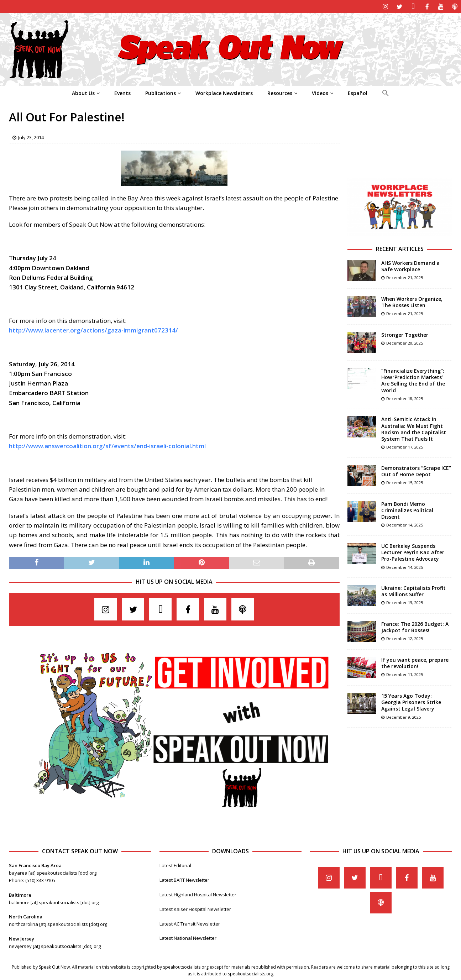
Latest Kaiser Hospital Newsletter (195, 908)
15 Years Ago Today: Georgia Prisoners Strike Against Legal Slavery (411, 701)
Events (122, 92)
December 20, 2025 (405, 342)
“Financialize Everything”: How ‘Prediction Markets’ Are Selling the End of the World (413, 380)
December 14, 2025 (405, 524)
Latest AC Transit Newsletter (190, 923)
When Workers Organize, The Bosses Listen (412, 301)
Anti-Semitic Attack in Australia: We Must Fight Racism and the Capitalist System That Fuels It (414, 428)
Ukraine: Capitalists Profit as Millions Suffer (413, 590)
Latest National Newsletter (188, 937)
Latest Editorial (175, 865)
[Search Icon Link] (385, 93)
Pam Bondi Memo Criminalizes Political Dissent (407, 510)
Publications (161, 92)
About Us (83, 92)
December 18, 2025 (405, 398)
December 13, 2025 (405, 602)
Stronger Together (405, 334)
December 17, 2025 (405, 446)
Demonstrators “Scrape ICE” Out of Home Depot (416, 470)
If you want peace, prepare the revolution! (415, 662)
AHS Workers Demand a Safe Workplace (410, 265)
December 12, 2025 (405, 638)
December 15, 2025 (405, 482)
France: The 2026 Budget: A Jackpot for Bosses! (415, 626)
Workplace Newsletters (224, 92)
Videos (320, 92)
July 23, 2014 (31, 137)
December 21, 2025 (405, 277)
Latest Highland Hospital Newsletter (198, 894)
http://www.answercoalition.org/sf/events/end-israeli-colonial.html (107, 445)
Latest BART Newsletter (184, 879)
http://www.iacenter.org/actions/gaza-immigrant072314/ (93, 329)
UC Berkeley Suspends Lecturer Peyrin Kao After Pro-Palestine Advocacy (413, 552)
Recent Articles (400, 248)
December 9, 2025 (404, 716)
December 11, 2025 (405, 674)
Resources (280, 92)
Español (358, 92)
